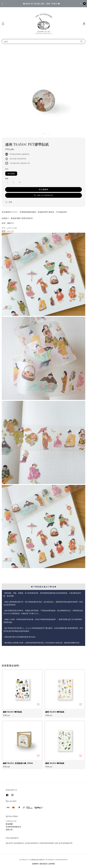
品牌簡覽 (52, 864)
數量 (7, 178)
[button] (3, 24)
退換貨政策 (44, 864)
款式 (7, 169)
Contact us (11, 821)
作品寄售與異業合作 (13, 827)
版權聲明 (35, 864)
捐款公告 (9, 830)
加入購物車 (43, 189)
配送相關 (9, 824)
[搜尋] (82, 41)
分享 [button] (9, 202)
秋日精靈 (11, 174)
